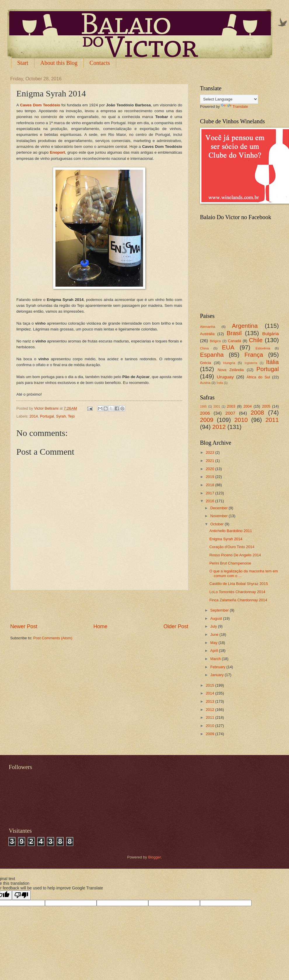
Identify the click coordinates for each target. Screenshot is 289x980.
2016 (210, 501)
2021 (210, 461)
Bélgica (215, 341)
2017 (210, 493)
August (217, 618)
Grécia (206, 363)
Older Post (176, 626)
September (220, 610)
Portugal (47, 416)
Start (23, 63)
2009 (207, 420)
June (215, 634)
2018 (210, 485)
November (219, 516)
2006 (205, 413)
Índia (220, 383)
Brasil (234, 333)
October (217, 524)
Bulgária (270, 334)
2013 (210, 701)
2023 (210, 452)
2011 (272, 420)
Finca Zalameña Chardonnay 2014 (238, 600)
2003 (231, 406)
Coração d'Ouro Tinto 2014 (232, 547)
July (214, 626)
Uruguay (225, 377)
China (204, 348)
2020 (210, 469)
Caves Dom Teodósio (40, 105)
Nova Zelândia (231, 370)
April (214, 651)
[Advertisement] (99, 607)
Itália (272, 362)
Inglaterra (251, 363)
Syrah (61, 416)
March (216, 659)
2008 (257, 412)
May (214, 643)
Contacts (100, 63)
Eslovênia (263, 348)
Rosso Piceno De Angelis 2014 (235, 555)
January (217, 675)
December (219, 508)
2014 (34, 416)
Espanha (212, 355)
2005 (266, 406)
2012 (219, 427)
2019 (210, 477)
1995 (203, 407)
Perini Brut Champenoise (230, 563)
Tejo (72, 416)
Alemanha (208, 327)
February (218, 667)
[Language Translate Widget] (229, 99)
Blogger (154, 857)
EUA (228, 347)
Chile (256, 340)
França (254, 355)
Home (100, 626)
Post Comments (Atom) (53, 638)
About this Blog (59, 63)
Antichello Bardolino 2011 (231, 531)
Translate (235, 107)
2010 (241, 420)
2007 (230, 413)
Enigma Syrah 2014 (226, 539)
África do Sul (258, 377)
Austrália (207, 334)
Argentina (245, 326)
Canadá (235, 341)
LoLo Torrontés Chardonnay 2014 (237, 592)
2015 (210, 685)
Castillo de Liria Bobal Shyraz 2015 (238, 584)
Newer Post (24, 626)
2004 (248, 406)
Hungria (229, 363)
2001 (217, 407)
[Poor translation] (21, 895)
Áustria (205, 383)
